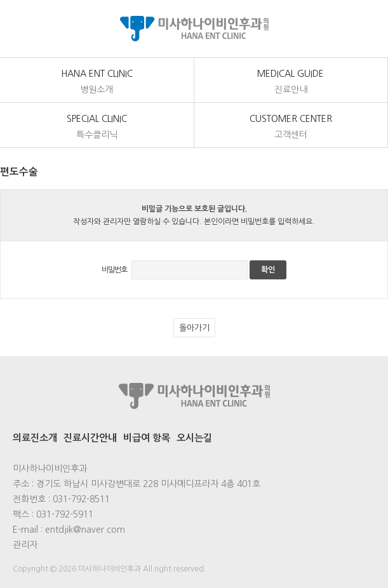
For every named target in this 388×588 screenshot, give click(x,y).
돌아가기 (194, 328)
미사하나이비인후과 (194, 29)
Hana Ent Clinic (97, 83)
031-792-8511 (81, 499)
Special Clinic (97, 128)
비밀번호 (114, 270)
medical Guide (291, 83)
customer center (291, 128)
